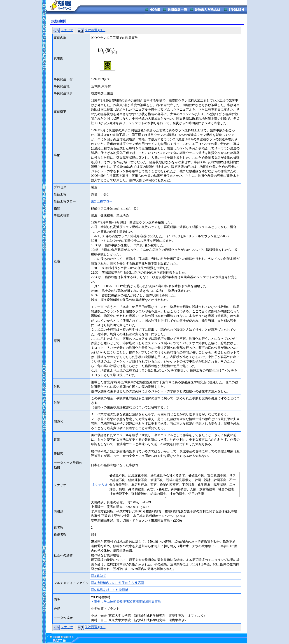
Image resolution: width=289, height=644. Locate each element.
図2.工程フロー (102, 201)
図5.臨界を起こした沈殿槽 (110, 590)
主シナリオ (100, 485)
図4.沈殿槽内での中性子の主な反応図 (118, 583)
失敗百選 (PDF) (96, 30)
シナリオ (67, 30)
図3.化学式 (99, 576)
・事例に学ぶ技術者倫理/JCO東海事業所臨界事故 (126, 602)
